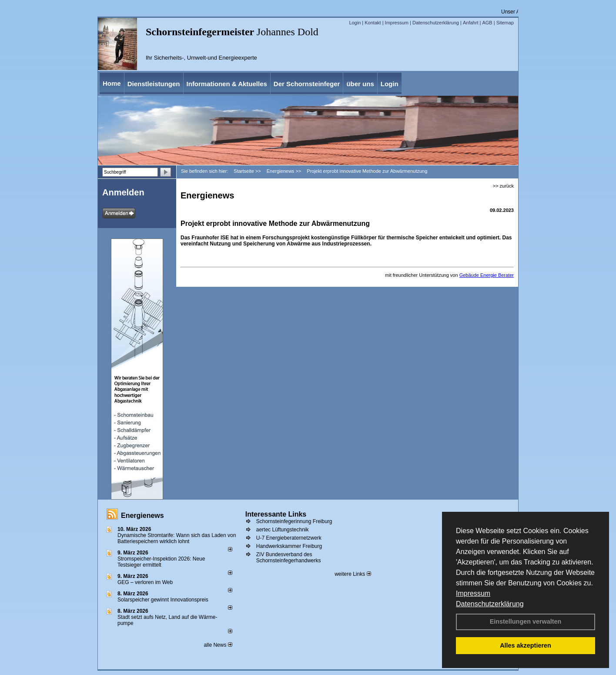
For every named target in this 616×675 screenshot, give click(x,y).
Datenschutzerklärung (490, 604)
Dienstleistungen (154, 84)
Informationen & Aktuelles (227, 84)
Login (355, 23)
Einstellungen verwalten (526, 621)
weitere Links (353, 574)
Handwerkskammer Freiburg (289, 546)
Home (112, 83)
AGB (487, 23)
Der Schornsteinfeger (307, 84)
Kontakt (373, 23)
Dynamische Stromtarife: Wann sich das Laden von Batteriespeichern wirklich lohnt (177, 538)
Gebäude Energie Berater (487, 275)
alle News (218, 645)
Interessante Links (276, 514)
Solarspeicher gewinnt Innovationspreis (163, 600)
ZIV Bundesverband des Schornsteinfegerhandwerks (289, 557)
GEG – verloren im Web (145, 582)
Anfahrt (470, 23)
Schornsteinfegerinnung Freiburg (294, 521)
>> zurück (503, 186)
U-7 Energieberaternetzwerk (289, 538)
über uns (360, 84)
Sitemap (505, 23)
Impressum (473, 593)
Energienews (142, 515)
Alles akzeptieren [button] (526, 645)
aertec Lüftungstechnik (283, 530)
